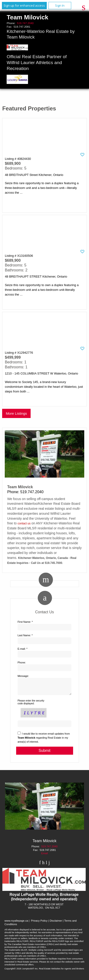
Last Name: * (25, 635)
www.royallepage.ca (16, 923)
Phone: (22, 662)
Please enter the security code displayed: (31, 705)
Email (45, 856)
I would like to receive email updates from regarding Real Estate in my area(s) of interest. (44, 740)
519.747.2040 (25, 23)
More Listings (16, 413)
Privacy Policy (39, 923)
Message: (23, 676)
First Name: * (25, 622)
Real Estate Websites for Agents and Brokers (61, 971)
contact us (24, 523)
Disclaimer (56, 923)
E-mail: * (23, 649)
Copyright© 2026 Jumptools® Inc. (21, 971)
